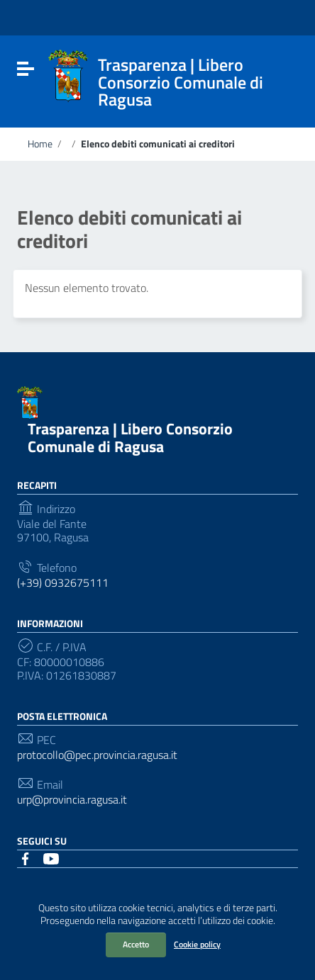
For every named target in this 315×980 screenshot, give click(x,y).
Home (40, 144)
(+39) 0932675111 (63, 583)
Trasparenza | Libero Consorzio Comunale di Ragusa (130, 438)
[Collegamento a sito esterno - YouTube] (51, 857)
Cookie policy (197, 944)
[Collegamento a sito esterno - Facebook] (26, 857)
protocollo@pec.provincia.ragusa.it (97, 755)
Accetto (136, 944)
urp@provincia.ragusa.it (72, 800)
